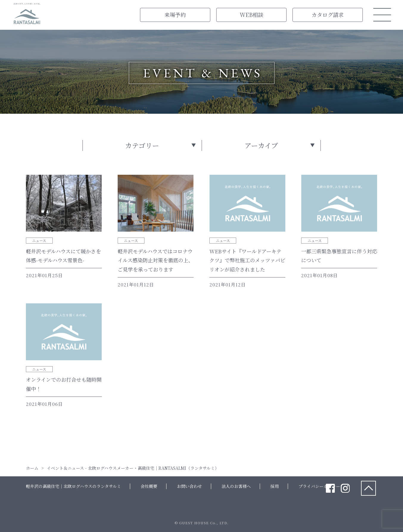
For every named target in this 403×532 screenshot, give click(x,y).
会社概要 (149, 486)
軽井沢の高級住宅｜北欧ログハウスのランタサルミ (73, 486)
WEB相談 (252, 15)
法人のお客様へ (236, 486)
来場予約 (175, 15)
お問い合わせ (189, 486)
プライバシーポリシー (319, 486)
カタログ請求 (328, 15)
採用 (275, 486)
